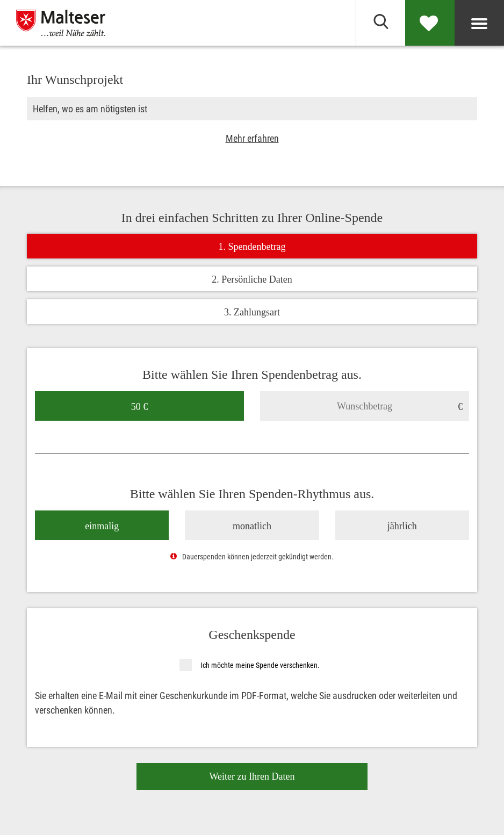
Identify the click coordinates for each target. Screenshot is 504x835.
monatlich (252, 526)
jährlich (402, 526)
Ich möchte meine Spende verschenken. (260, 665)
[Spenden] (430, 23)
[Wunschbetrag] (365, 406)
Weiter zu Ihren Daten (252, 776)
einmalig (102, 526)
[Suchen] (380, 23)
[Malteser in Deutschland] (78, 23)
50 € (140, 406)
